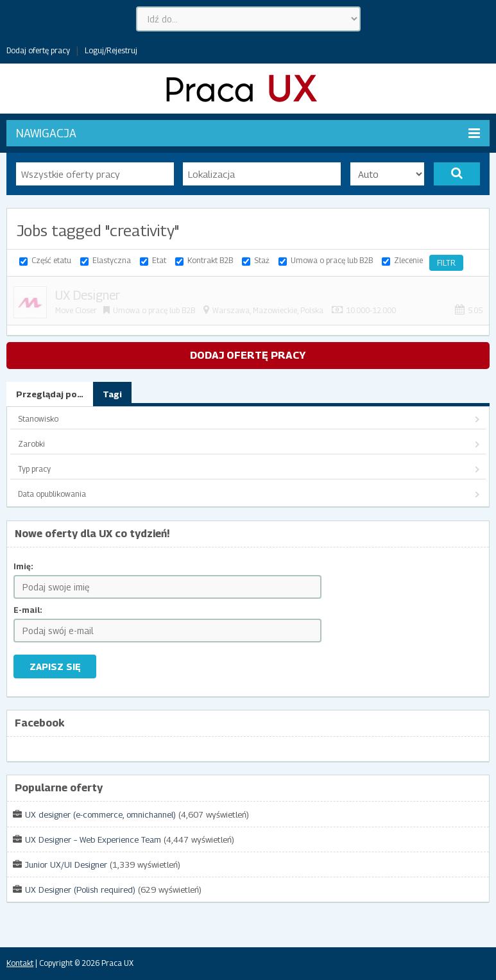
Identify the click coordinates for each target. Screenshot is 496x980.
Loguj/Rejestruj (111, 50)
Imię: (23, 566)
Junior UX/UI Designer (66, 864)
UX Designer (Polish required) (80, 890)
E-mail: (28, 610)
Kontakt (20, 963)
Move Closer (76, 310)
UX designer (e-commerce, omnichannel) (100, 814)
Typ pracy (34, 469)
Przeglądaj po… (50, 394)
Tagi (112, 394)
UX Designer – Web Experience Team (93, 839)
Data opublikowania (52, 494)
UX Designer (88, 295)
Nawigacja (248, 133)
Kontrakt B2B (210, 260)
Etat (159, 260)
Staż (262, 260)
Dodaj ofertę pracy (38, 50)
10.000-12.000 (371, 310)
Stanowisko (38, 419)
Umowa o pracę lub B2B (332, 260)
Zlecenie (408, 260)
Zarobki (31, 444)
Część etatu (51, 260)
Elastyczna (112, 260)
